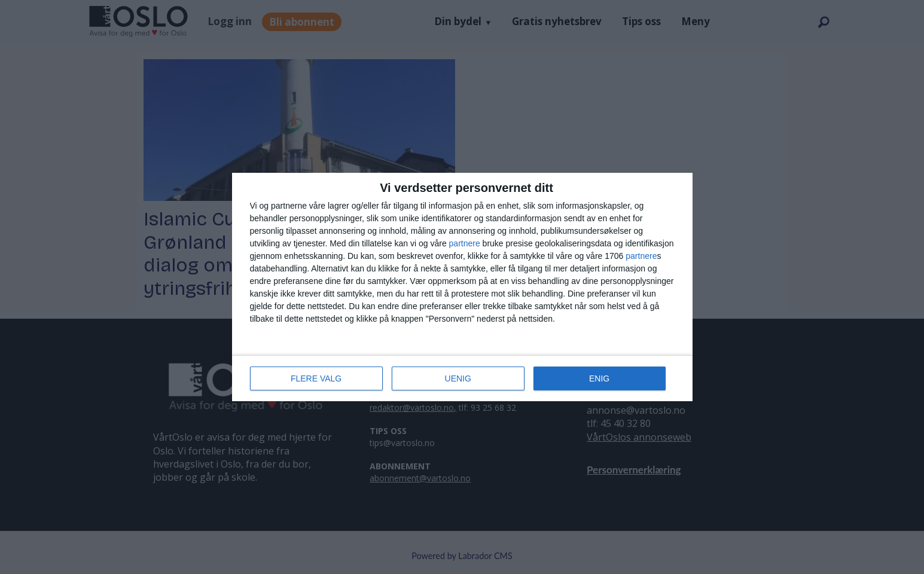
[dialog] (462, 287)
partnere (465, 243)
